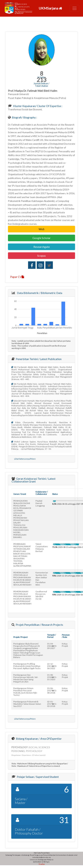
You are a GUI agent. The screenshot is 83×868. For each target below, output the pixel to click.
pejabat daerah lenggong (40, 503)
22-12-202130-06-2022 (52, 666)
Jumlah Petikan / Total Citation (41, 85)
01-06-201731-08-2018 (52, 690)
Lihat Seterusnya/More (25, 459)
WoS (41, 229)
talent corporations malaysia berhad (42, 548)
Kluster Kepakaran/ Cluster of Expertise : (38, 106)
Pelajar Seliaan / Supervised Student (38, 777)
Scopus (41, 256)
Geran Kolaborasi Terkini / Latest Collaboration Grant (34, 480)
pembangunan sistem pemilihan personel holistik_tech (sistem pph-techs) (25, 692)
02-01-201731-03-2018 (52, 704)
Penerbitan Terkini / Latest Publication (38, 359)
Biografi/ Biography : (24, 117)
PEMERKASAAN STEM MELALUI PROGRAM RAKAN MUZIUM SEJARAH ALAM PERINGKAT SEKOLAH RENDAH (22, 579)
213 (41, 80)
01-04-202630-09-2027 (52, 646)
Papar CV (17, 277)
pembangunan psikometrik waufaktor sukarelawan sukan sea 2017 (27, 704)
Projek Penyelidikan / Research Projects (39, 625)
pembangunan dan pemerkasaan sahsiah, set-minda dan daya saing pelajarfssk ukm (26, 678)
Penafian (41, 864)
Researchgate (42, 247)
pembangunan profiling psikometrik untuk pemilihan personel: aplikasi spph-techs (27, 666)
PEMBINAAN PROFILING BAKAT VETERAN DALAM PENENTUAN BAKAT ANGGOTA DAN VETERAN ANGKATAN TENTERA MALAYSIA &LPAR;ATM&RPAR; (22, 555)
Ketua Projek (65, 645)
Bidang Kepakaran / (38, 739)
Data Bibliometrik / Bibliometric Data (39, 293)
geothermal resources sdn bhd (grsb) (41, 595)
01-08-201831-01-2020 (52, 677)
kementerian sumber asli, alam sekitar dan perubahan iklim (42, 579)
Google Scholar (41, 238)
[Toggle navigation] (75, 8)
